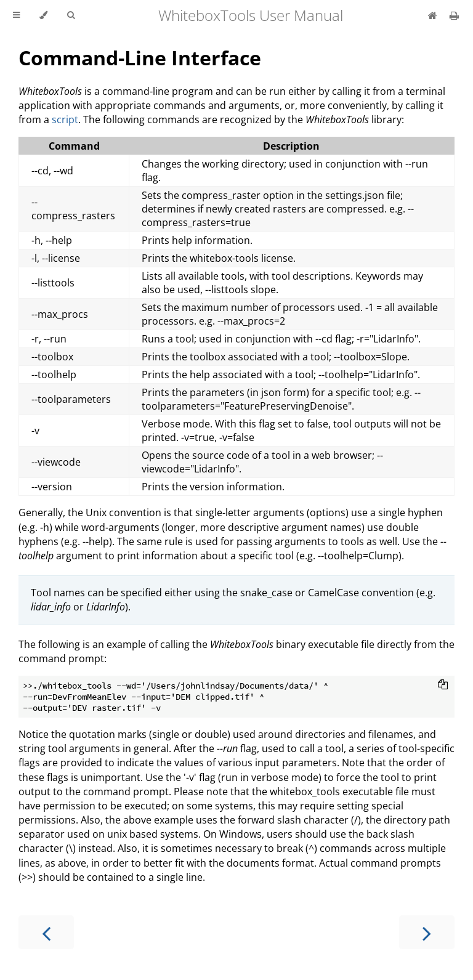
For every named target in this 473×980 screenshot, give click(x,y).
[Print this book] (454, 15)
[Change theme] (43, 15)
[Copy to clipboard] (443, 686)
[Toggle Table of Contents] (16, 15)
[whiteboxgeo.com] (434, 15)
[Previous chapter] (46, 932)
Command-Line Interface (140, 58)
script (65, 119)
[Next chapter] (427, 932)
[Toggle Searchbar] (71, 15)
